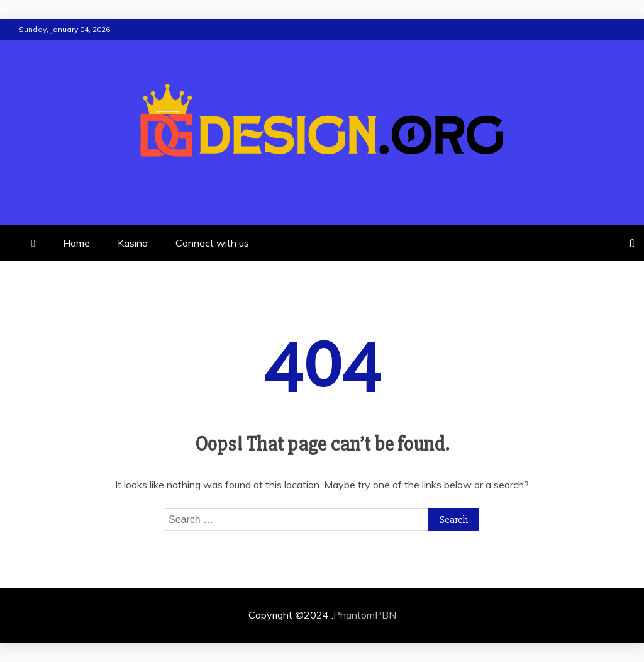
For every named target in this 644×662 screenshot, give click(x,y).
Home (76, 243)
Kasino (133, 243)
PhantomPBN (365, 615)
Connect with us (212, 243)
